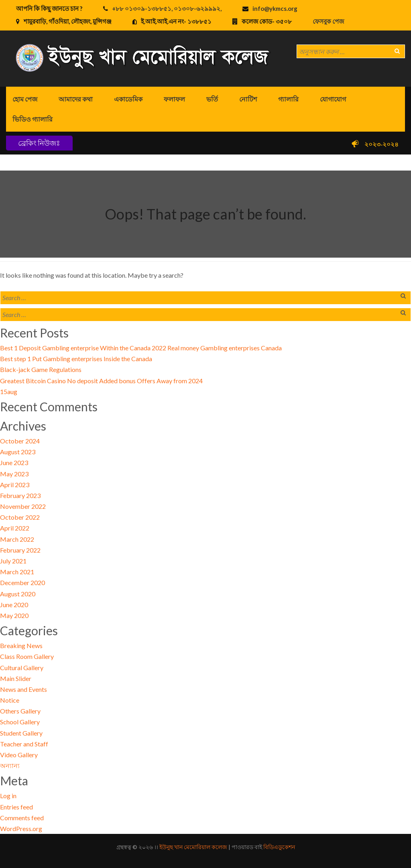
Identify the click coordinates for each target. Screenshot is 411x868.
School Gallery (20, 722)
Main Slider (16, 678)
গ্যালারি (288, 99)
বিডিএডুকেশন (279, 847)
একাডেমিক (128, 99)
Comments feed (22, 818)
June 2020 (14, 605)
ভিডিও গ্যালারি (33, 119)
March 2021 (17, 572)
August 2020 (18, 594)
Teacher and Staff (24, 744)
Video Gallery (19, 755)
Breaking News (21, 645)
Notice (10, 700)
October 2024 (20, 441)
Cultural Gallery (22, 668)
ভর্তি (212, 99)
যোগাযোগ (333, 99)
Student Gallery (21, 733)
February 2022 (20, 550)
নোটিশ (248, 99)
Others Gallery (20, 711)
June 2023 (14, 462)
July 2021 (13, 561)
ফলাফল (174, 99)
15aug (9, 391)
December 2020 (22, 582)
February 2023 (20, 495)
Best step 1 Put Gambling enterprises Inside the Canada (76, 359)
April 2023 (15, 485)
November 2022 (23, 506)
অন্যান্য (10, 765)
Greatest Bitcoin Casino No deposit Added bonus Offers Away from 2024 (101, 381)
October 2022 (20, 517)
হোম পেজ (25, 99)
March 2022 (17, 539)
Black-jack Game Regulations (41, 369)
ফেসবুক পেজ (328, 21)
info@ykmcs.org (275, 8)
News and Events (23, 689)
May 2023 (14, 474)
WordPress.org (21, 828)
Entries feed (16, 807)
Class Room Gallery (27, 656)
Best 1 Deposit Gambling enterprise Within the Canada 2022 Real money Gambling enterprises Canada (141, 348)
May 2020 (14, 615)
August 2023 (18, 452)
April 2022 (15, 528)
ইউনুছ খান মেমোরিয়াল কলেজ (193, 847)
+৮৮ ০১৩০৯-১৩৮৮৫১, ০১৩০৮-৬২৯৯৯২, (167, 8)
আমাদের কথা (76, 99)
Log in (8, 796)
